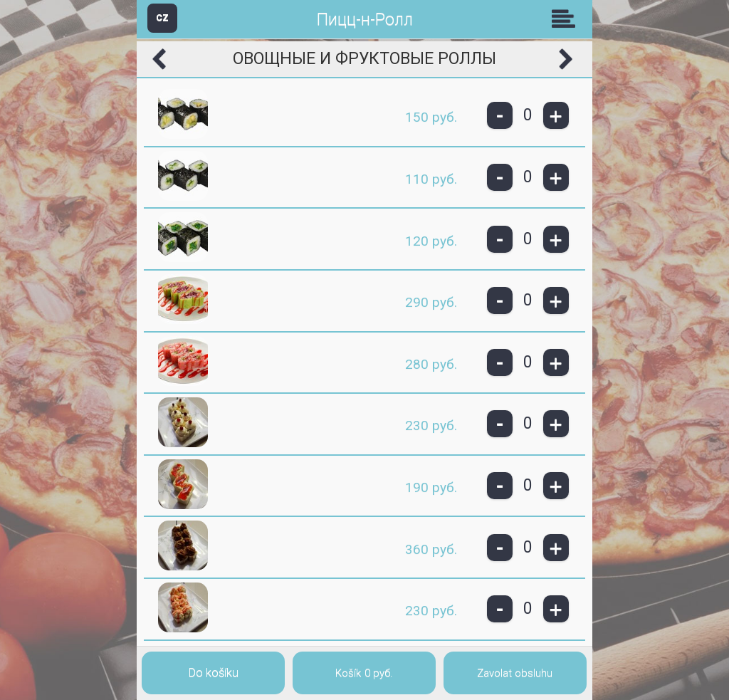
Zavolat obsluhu (515, 673)
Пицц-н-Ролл (365, 20)
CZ (162, 17)
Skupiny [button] (567, 19)
